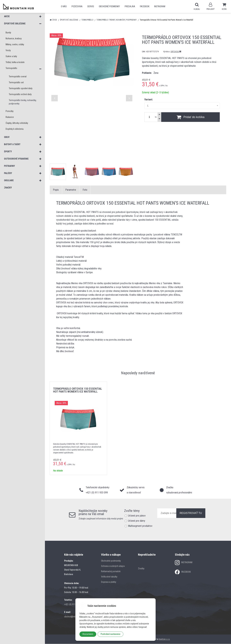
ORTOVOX (176, 52)
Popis (56, 190)
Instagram (160, 6)
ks (156, 117)
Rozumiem (88, 634)
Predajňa (130, 6)
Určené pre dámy (137, 521)
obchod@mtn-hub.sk (74, 617)
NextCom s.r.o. (164, 639)
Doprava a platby (109, 582)
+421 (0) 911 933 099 (74, 605)
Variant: (149, 100)
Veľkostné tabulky (109, 577)
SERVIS (91, 6)
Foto (85, 190)
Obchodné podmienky (109, 6)
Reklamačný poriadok (111, 572)
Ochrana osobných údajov (113, 566)
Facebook (145, 6)
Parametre (71, 190)
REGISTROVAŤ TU (191, 513)
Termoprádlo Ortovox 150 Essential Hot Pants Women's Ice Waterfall (78, 390)
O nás (64, 6)
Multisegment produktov (140, 526)
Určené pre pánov (137, 516)
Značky (141, 569)
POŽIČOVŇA (77, 6)
